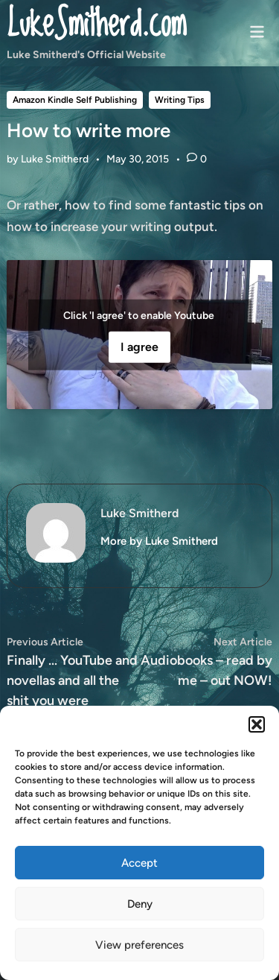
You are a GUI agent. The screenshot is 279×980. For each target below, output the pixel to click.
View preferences (139, 945)
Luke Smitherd (55, 159)
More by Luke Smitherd (159, 541)
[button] (257, 724)
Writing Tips (180, 100)
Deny (140, 904)
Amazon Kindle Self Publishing (75, 100)
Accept (139, 863)
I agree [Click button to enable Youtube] (139, 347)
